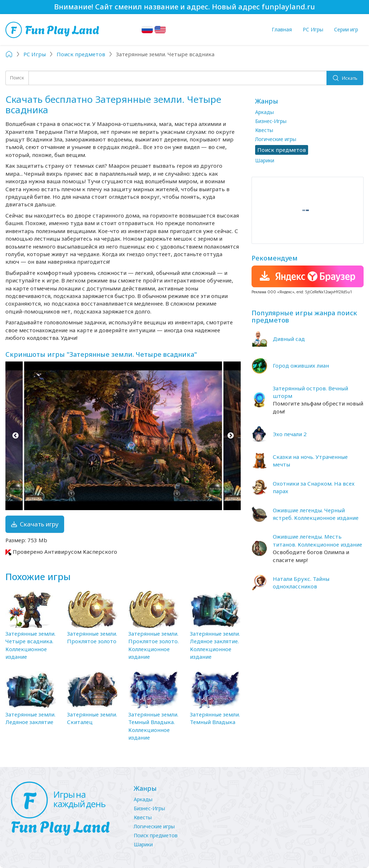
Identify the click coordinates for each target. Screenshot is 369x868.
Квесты (264, 130)
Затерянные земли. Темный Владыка (215, 718)
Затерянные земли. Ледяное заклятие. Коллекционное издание (215, 645)
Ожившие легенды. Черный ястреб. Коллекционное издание (316, 514)
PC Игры (313, 29)
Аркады (264, 112)
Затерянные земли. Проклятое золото (92, 637)
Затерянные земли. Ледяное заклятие (30, 718)
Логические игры (276, 139)
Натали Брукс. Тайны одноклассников (301, 582)
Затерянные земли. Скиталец (92, 718)
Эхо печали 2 (290, 434)
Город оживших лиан (301, 365)
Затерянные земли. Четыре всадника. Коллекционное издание (30, 645)
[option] (123, 436)
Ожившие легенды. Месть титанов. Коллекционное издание (317, 540)
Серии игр (346, 29)
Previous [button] (15, 436)
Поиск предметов (156, 835)
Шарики (265, 160)
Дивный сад (289, 339)
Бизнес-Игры (271, 121)
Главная (282, 29)
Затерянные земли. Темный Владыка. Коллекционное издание (153, 726)
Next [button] (231, 436)
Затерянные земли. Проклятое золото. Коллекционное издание (154, 645)
